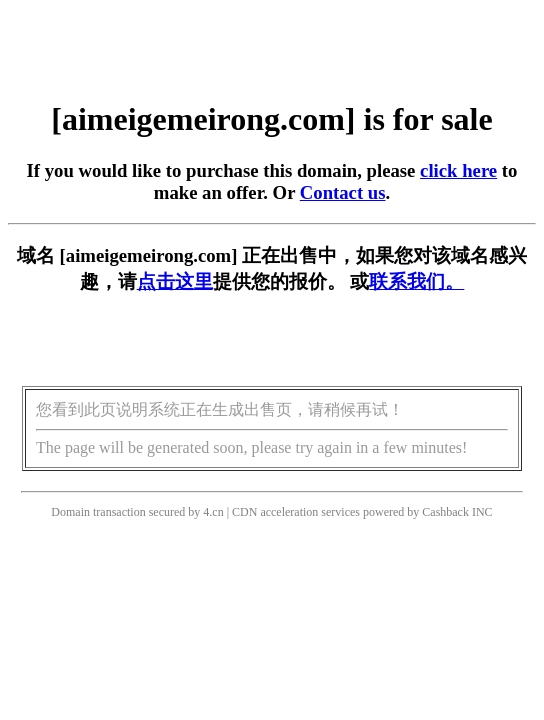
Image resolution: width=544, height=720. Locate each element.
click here (458, 170)
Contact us (343, 192)
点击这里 (175, 281)
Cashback (445, 512)
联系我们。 (416, 281)
